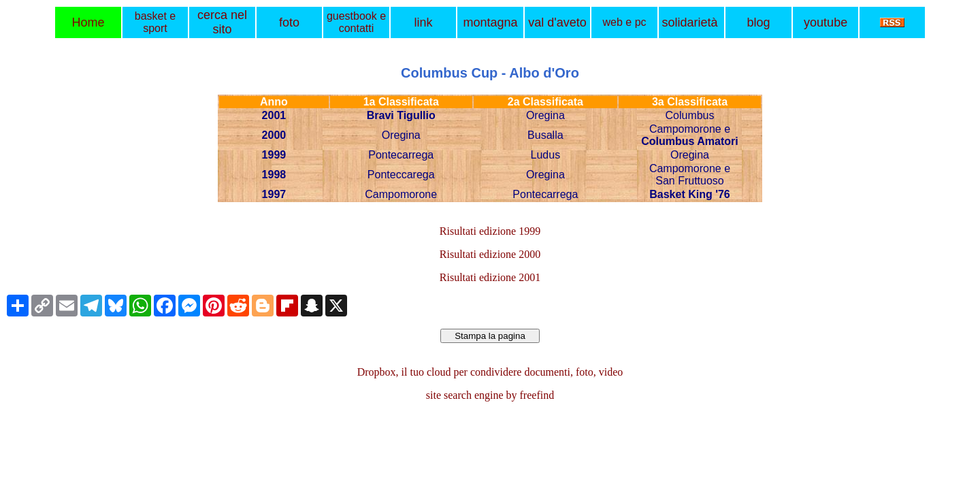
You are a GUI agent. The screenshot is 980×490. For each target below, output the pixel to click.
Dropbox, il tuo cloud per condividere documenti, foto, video (490, 372)
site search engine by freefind (490, 395)
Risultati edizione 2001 (490, 277)
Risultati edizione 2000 (490, 254)
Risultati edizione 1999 (490, 231)
